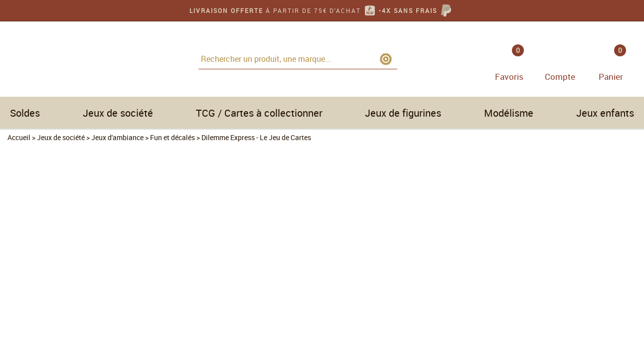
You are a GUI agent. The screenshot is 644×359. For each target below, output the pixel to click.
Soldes (25, 113)
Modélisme (509, 113)
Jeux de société (118, 113)
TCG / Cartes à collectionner (259, 113)
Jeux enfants (605, 113)
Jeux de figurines (403, 113)
